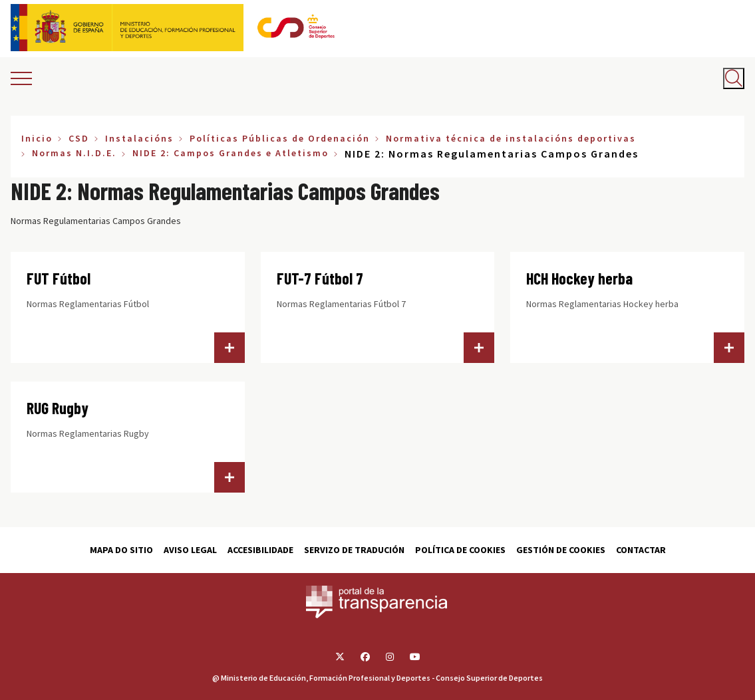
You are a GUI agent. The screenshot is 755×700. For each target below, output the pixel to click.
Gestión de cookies (561, 550)
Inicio (37, 138)
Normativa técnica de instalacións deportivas (511, 138)
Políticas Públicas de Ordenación (280, 138)
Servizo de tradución (354, 550)
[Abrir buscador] (734, 78)
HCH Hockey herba (579, 278)
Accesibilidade (260, 550)
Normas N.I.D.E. (74, 153)
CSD (79, 138)
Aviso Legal (190, 550)
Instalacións (139, 138)
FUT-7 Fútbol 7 (320, 278)
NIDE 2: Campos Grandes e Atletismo (230, 153)
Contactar (641, 550)
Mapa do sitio (121, 550)
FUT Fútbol (59, 278)
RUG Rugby (58, 408)
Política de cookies (460, 550)
